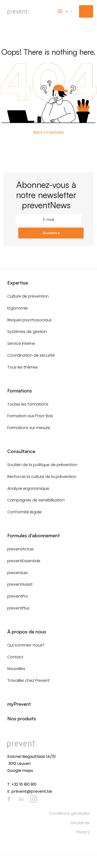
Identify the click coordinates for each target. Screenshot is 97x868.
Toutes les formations (28, 404)
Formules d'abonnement (34, 535)
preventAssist (20, 584)
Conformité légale (24, 512)
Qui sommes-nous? (26, 645)
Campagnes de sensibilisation (36, 500)
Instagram (34, 799)
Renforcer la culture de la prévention (42, 477)
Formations (20, 391)
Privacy (83, 832)
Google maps (20, 771)
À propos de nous (27, 632)
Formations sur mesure (29, 428)
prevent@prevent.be (32, 791)
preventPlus (18, 608)
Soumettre (51, 233)
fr (67, 12)
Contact (15, 657)
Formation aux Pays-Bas (30, 416)
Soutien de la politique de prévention (42, 465)
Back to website (49, 132)
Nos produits (22, 718)
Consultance (21, 451)
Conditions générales (69, 813)
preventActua (20, 549)
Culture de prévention (28, 296)
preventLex (18, 573)
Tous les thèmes (23, 367)
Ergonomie (18, 308)
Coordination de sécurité (31, 355)
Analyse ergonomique (28, 488)
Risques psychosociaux (29, 320)
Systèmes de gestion (27, 332)
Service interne (21, 343)
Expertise (18, 283)
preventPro (18, 596)
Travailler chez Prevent (28, 680)
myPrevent (86, 11)
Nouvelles (16, 669)
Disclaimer (80, 823)
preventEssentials (24, 561)
